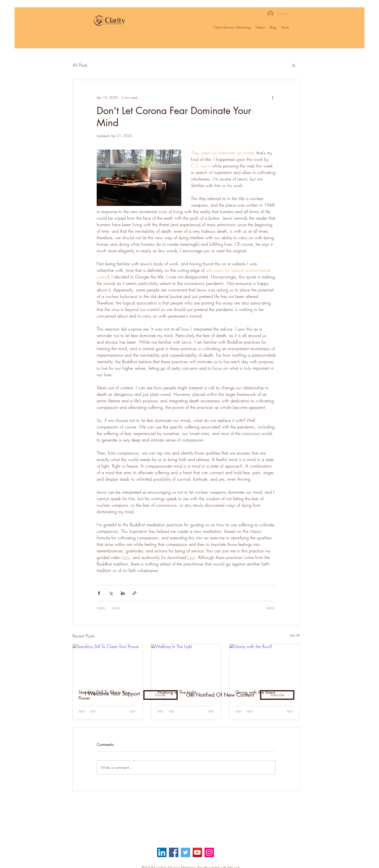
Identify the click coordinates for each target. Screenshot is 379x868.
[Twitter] (186, 852)
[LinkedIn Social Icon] (162, 852)
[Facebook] (174, 852)
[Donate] (160, 695)
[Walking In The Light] (186, 664)
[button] (294, 65)
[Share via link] (135, 593)
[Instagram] (209, 852)
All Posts (80, 65)
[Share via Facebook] (99, 593)
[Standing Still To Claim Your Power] (108, 664)
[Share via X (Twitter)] (111, 593)
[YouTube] (197, 852)
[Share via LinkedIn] (123, 593)
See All (295, 635)
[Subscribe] (277, 695)
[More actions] (273, 97)
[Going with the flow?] (265, 664)
